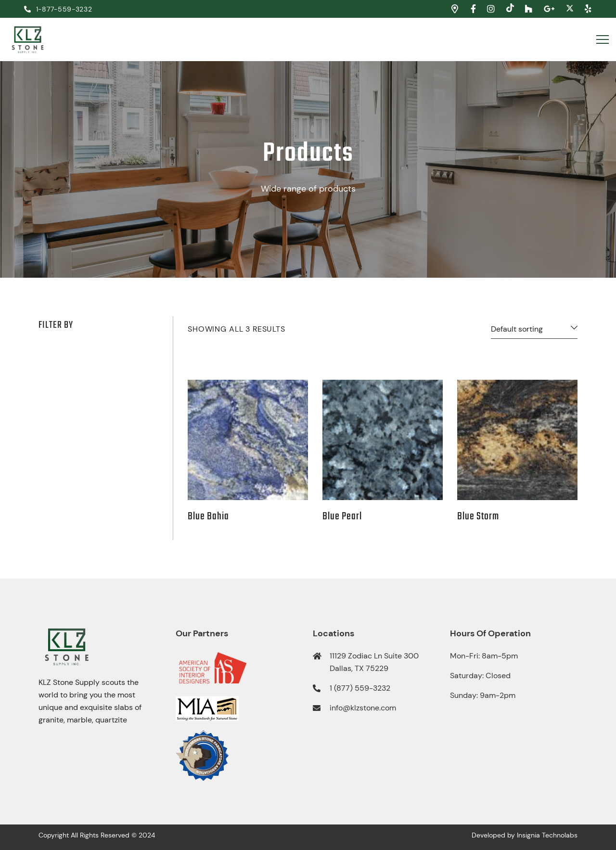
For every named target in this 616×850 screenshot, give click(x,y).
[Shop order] (534, 331)
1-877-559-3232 (58, 9)
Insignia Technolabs (547, 835)
